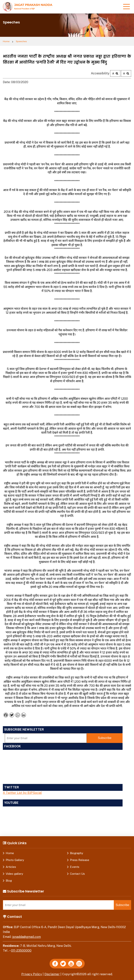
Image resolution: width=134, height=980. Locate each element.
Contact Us (77, 874)
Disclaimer (52, 974)
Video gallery (14, 874)
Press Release (80, 860)
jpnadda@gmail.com (26, 937)
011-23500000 (21, 951)
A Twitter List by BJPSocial (22, 793)
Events (75, 867)
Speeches (21, 41)
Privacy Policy (32, 974)
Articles (11, 867)
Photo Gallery (15, 860)
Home (6, 41)
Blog (9, 881)
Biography (77, 853)
